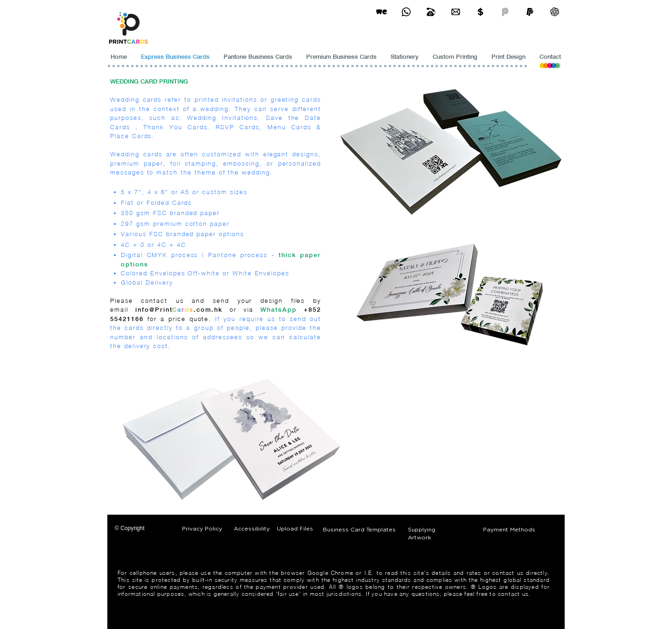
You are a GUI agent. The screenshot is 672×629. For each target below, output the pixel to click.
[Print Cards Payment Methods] (480, 12)
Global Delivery (147, 282)
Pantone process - (243, 255)
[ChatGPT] (555, 12)
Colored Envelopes (153, 273)
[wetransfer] (381, 12)
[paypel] (530, 12)
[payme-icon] (505, 12)
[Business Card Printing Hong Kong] (406, 12)
